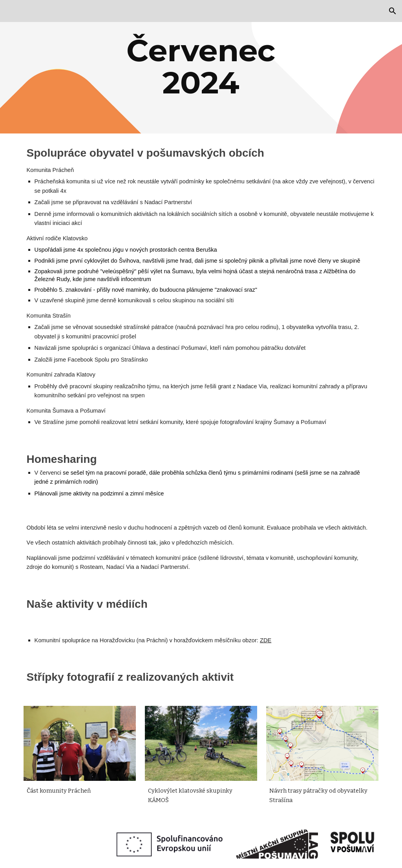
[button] (393, 11)
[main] (201, 67)
